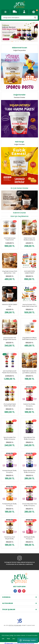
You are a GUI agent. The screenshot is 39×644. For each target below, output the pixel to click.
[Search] (19, 18)
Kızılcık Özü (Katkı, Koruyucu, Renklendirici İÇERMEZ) (29, 405)
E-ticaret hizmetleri (32, 632)
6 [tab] (24, 41)
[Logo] (19, 5)
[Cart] (34, 12)
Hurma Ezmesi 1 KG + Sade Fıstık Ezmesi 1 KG (29, 305)
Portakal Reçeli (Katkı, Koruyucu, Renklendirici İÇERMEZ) (10, 505)
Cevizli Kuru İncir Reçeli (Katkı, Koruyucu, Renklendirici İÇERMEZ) (10, 538)
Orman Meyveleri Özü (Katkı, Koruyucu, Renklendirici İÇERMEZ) (29, 505)
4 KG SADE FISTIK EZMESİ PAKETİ (29, 272)
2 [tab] (15, 41)
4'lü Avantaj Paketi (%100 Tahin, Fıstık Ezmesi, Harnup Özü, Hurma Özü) (10, 405)
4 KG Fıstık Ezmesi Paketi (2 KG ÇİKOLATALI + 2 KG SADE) (10, 239)
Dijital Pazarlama (15, 625)
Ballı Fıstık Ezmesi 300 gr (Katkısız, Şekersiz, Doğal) (29, 372)
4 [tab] (19, 41)
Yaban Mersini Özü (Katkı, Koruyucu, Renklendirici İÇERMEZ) (29, 471)
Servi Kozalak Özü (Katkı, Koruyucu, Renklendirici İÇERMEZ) (10, 438)
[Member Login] (24, 12)
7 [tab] (27, 41)
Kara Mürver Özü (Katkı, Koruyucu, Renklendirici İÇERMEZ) (29, 438)
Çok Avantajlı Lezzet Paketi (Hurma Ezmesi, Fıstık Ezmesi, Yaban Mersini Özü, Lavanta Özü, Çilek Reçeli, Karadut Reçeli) (10, 372)
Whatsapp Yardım (28, 640)
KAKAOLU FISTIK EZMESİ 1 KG (10, 305)
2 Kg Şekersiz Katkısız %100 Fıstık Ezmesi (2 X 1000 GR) (29, 339)
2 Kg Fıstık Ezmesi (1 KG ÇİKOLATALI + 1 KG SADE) (10, 272)
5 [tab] (22, 41)
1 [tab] (12, 41)
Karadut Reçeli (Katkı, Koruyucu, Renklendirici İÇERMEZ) (10, 471)
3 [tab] (17, 41)
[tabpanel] (19, 32)
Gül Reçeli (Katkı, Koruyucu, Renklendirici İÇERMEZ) (29, 538)
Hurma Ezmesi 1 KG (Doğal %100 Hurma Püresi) (10, 339)
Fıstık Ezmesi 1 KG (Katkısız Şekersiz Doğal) (29, 239)
